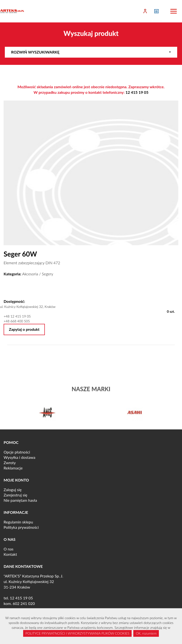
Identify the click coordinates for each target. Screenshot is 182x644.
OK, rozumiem (146, 633)
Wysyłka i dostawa (20, 457)
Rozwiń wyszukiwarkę (91, 52)
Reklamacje (13, 468)
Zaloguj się (13, 490)
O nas (9, 549)
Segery (48, 274)
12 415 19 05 (137, 92)
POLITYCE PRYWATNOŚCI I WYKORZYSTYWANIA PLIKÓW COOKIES (78, 633)
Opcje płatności (17, 452)
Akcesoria (30, 274)
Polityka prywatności (21, 527)
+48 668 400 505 (17, 321)
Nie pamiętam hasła (20, 500)
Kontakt (10, 554)
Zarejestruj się (15, 495)
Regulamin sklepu (18, 522)
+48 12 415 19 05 (17, 316)
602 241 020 (24, 603)
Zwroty (10, 463)
